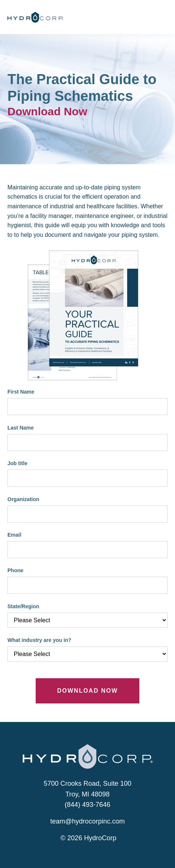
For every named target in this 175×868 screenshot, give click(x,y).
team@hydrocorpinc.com (87, 821)
